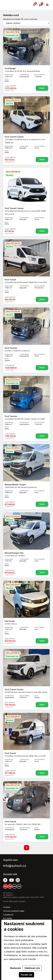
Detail (42, 88)
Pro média (8, 918)
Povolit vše (26, 975)
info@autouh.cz (15, 866)
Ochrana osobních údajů (14, 911)
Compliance (8, 915)
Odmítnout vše (32, 968)
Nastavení (15, 968)
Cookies (7, 907)
